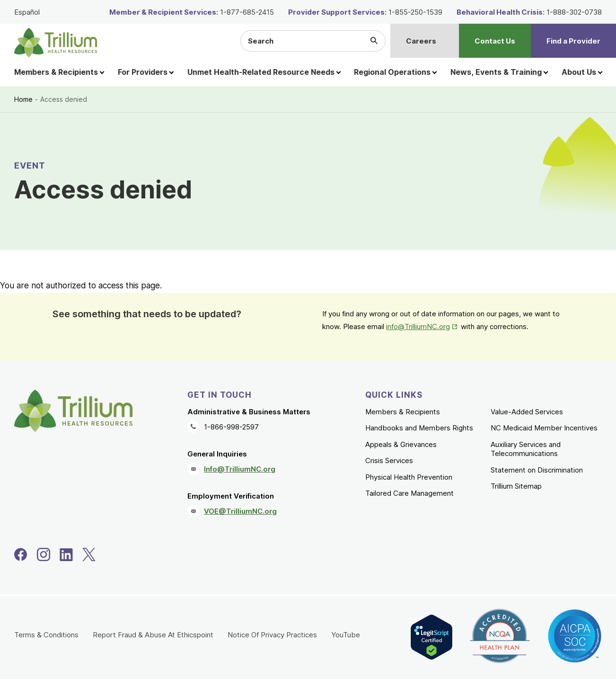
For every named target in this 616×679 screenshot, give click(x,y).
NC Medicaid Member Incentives (544, 428)
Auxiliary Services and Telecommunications (526, 449)
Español (27, 12)
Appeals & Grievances (401, 444)
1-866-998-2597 (231, 427)
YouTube (346, 635)
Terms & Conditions (46, 635)
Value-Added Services (527, 412)
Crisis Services (389, 460)
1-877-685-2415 (247, 12)
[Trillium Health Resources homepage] (56, 43)
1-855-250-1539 (415, 12)
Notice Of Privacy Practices (272, 635)
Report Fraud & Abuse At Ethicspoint (153, 635)
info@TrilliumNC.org (418, 326)
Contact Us (495, 41)
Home (23, 99)
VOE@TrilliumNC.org (240, 511)
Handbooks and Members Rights (419, 428)
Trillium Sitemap (516, 486)
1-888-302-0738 (574, 12)
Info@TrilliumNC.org (240, 469)
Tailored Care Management (409, 493)
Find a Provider (573, 41)
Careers (421, 41)
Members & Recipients (403, 412)
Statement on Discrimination (537, 470)
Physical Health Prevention (409, 477)
